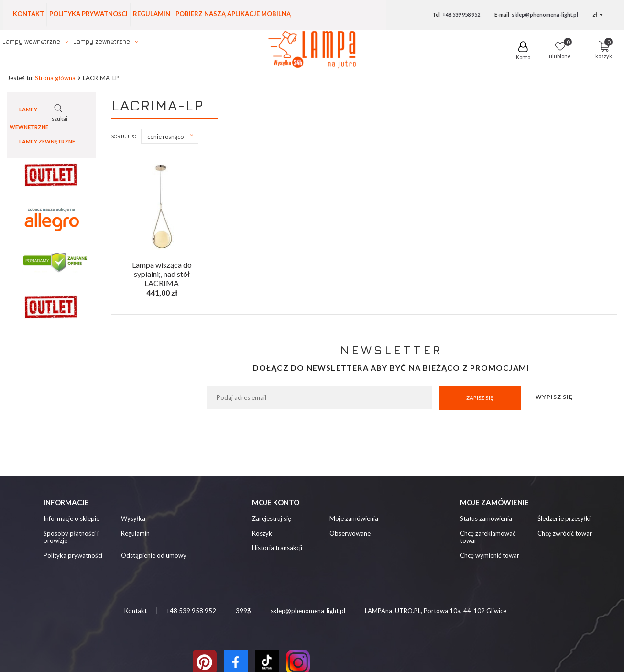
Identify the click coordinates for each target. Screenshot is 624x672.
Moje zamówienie (494, 502)
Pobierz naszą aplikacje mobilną (233, 14)
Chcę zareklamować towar (488, 538)
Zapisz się (480, 398)
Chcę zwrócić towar (565, 534)
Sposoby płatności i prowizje (71, 538)
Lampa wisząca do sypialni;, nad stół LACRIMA (162, 273)
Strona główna (55, 78)
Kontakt (28, 14)
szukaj (479, 54)
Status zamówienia (486, 519)
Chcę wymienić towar (490, 556)
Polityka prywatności (88, 14)
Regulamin (152, 14)
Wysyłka (133, 519)
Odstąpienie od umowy (154, 556)
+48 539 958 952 (461, 15)
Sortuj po (124, 137)
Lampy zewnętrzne (102, 41)
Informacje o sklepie (71, 519)
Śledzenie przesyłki (564, 519)
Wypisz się (554, 397)
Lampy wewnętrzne (31, 41)
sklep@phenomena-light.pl (545, 15)
